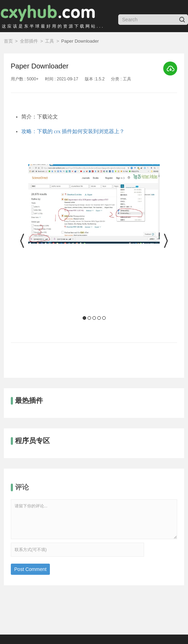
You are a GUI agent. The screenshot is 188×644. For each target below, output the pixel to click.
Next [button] (165, 241)
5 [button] (104, 318)
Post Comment (31, 569)
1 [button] (84, 318)
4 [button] (99, 318)
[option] (94, 243)
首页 (8, 41)
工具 (50, 41)
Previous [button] (23, 241)
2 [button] (89, 318)
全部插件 (29, 41)
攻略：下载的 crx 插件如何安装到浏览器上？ (73, 131)
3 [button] (94, 318)
